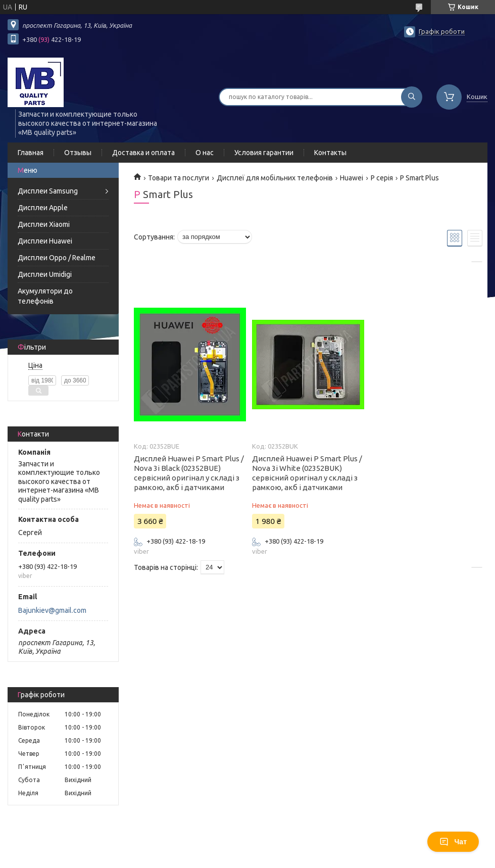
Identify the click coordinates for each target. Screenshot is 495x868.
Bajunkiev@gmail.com (52, 610)
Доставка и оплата (143, 153)
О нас (205, 153)
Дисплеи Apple (43, 208)
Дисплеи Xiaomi (44, 224)
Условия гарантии (264, 153)
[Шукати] (412, 97)
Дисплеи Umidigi (45, 274)
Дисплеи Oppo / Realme (57, 258)
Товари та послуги (179, 178)
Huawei (352, 178)
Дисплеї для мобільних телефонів (275, 178)
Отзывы (78, 153)
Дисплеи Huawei (45, 241)
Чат (453, 842)
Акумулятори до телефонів (45, 296)
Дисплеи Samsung (48, 191)
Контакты (330, 153)
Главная (31, 153)
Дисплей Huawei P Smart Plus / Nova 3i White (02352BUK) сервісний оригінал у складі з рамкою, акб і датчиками (307, 473)
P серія (382, 178)
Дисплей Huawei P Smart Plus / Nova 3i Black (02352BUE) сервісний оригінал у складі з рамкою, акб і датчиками (189, 473)
